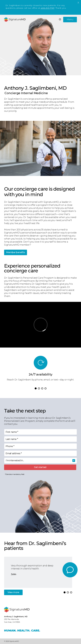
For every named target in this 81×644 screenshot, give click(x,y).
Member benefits (16, 252)
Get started (40, 467)
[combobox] (40, 461)
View (13, 592)
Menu (70, 19)
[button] (36, 388)
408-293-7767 (48, 8)
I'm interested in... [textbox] (15, 460)
